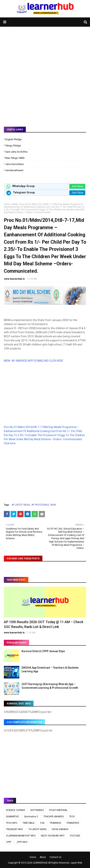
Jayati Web (76, 863)
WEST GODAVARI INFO (53, 836)
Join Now (77, 186)
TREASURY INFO (15, 829)
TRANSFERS (73, 823)
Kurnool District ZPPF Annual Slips (43, 651)
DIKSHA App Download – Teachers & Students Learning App (50, 670)
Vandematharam (14, 170)
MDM (15, 204)
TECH (72, 817)
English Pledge (13, 139)
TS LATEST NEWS (37, 829)
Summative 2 (31, 817)
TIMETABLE (29, 823)
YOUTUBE (75, 836)
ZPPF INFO (22, 842)
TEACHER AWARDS (54, 817)
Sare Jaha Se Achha (16, 152)
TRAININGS (55, 823)
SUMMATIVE (12, 817)
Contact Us (56, 857)
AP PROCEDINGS (40, 505)
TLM (42, 823)
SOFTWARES (37, 810)
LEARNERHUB (40, 863)
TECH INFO (12, 823)
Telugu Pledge (13, 146)
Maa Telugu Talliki (15, 158)
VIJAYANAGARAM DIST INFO (21, 836)
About (43, 857)
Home (7, 204)
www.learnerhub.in (14, 279)
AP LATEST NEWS (21, 505)
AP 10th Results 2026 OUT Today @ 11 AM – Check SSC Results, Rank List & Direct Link (44, 624)
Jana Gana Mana (14, 164)
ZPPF (9, 842)
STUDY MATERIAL (58, 810)
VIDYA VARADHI (60, 829)
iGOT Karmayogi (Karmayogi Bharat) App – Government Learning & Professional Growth (50, 686)
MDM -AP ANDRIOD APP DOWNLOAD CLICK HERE (34, 361)
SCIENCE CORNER (16, 810)
